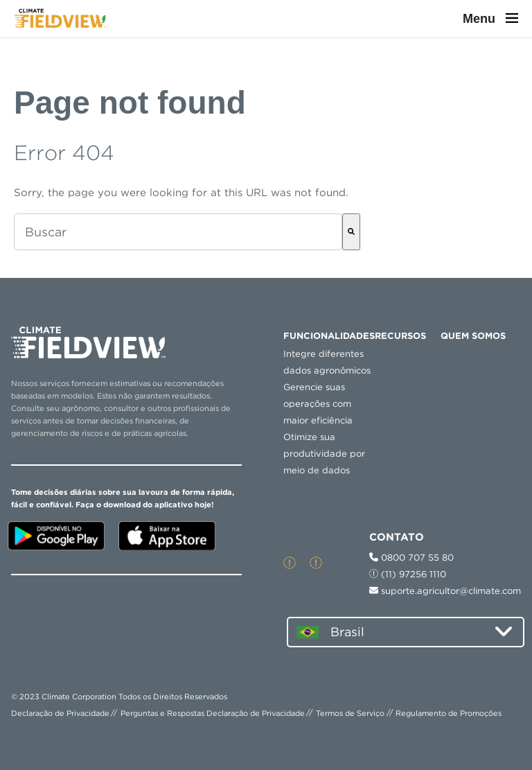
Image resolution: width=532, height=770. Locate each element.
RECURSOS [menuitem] (400, 336)
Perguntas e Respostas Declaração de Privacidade (213, 713)
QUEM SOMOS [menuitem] (473, 336)
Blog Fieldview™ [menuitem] (481, 397)
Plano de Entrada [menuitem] (408, 439)
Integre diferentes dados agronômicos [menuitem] (327, 362)
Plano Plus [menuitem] (402, 397)
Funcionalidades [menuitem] (329, 336)
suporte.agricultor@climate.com (445, 591)
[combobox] (178, 232)
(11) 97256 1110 (408, 574)
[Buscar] (351, 232)
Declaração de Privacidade (60, 713)
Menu (490, 19)
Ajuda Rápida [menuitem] (405, 481)
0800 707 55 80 (411, 558)
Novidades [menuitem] (480, 369)
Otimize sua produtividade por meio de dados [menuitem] (324, 454)
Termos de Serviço (350, 713)
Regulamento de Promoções (449, 713)
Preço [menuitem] (402, 369)
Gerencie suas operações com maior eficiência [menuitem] (318, 404)
